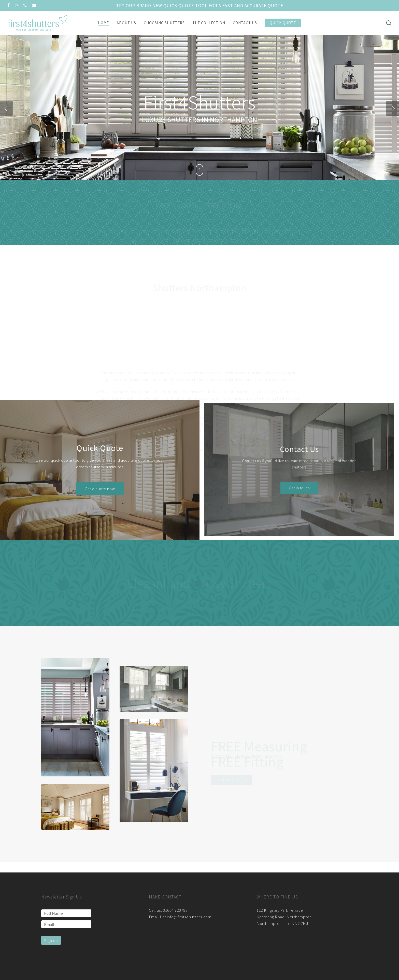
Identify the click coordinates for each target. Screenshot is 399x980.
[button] (100, 486)
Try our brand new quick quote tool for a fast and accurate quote (200, 5)
